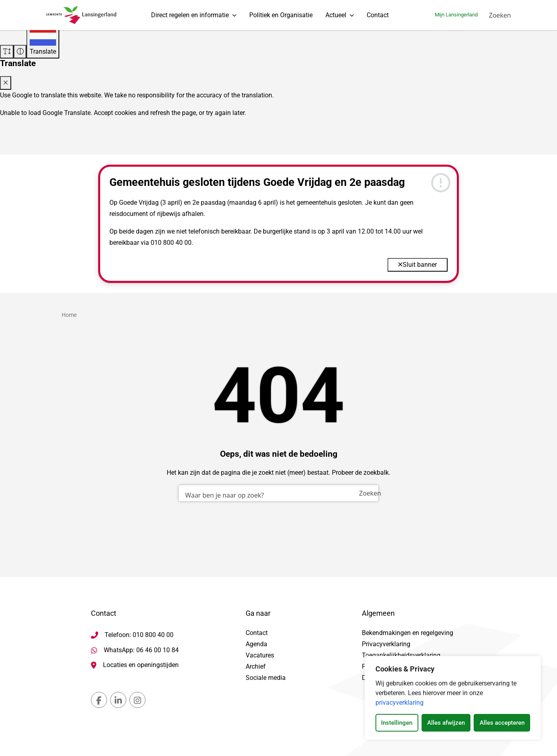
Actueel (336, 18)
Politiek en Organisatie (281, 18)
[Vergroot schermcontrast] (20, 52)
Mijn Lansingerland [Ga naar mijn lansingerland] (456, 18)
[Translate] (43, 42)
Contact (378, 18)
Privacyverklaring (386, 644)
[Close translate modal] (6, 83)
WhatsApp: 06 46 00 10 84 (141, 650)
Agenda (256, 644)
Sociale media (266, 678)
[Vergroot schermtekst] (7, 52)
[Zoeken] (500, 18)
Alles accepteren (502, 723)
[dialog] (453, 698)
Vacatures (260, 655)
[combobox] (278, 532)
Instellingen (397, 723)
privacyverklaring (400, 703)
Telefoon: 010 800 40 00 (139, 635)
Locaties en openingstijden (141, 665)
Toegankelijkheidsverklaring (401, 655)
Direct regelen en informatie (190, 18)
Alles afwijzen (446, 723)
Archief (256, 666)
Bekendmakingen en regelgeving (408, 633)
